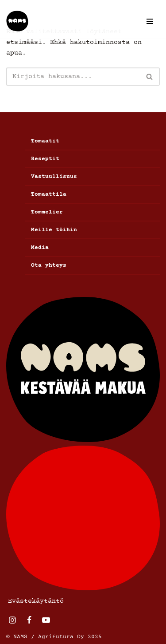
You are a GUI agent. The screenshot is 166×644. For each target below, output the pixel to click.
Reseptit (45, 159)
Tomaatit (45, 141)
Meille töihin (54, 230)
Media (40, 248)
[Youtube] (46, 620)
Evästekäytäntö (36, 601)
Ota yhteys (49, 265)
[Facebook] (29, 620)
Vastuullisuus (54, 177)
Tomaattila (49, 194)
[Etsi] (73, 77)
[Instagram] (12, 620)
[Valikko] (150, 21)
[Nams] (17, 21)
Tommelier (47, 212)
